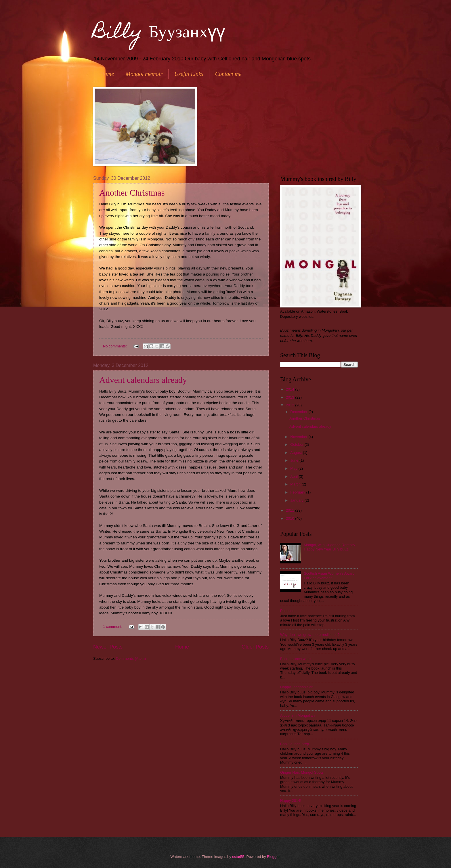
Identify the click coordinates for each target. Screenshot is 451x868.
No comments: (115, 346)
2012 (291, 405)
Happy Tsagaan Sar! (297, 687)
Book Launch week (296, 659)
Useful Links (189, 74)
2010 (291, 518)
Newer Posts (108, 647)
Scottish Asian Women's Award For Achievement (329, 576)
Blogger (273, 857)
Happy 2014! (291, 801)
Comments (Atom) (131, 658)
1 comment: (113, 627)
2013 (291, 397)
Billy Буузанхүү (159, 34)
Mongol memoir (144, 74)
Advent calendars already (143, 380)
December (299, 412)
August (297, 453)
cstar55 (238, 857)
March (296, 484)
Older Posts (255, 647)
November (299, 437)
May (294, 468)
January (297, 500)
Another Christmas (132, 193)
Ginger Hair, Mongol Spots (302, 772)
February (298, 492)
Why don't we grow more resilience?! (310, 635)
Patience (287, 611)
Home (107, 74)
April (294, 476)
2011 (291, 510)
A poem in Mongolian (297, 715)
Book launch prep (295, 744)
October (297, 444)
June (295, 460)
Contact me (228, 74)
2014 (291, 389)
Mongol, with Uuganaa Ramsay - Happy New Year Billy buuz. (331, 547)
